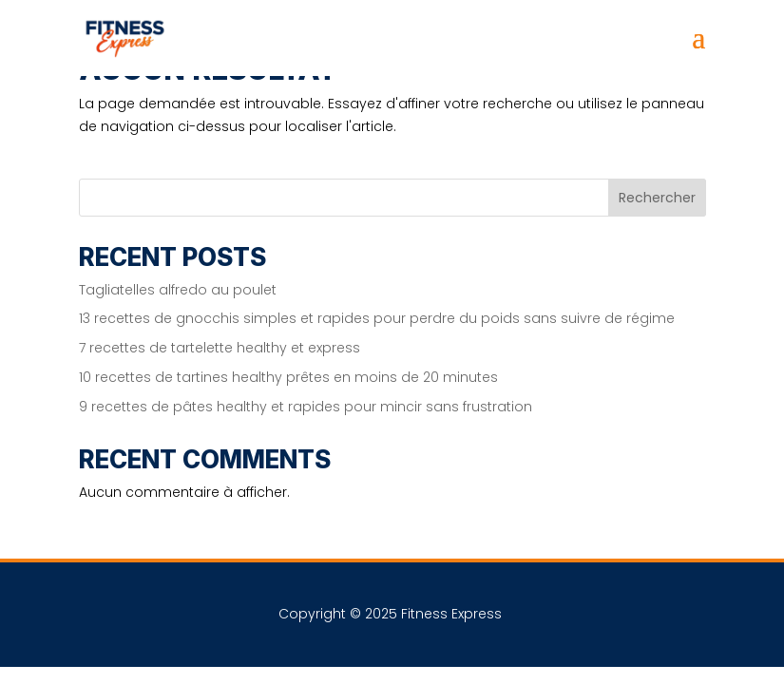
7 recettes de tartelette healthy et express (220, 348)
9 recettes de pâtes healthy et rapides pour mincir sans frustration (306, 407)
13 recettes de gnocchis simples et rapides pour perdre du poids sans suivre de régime (377, 318)
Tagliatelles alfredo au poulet (178, 290)
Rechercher (657, 198)
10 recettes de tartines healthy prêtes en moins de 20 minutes (288, 377)
